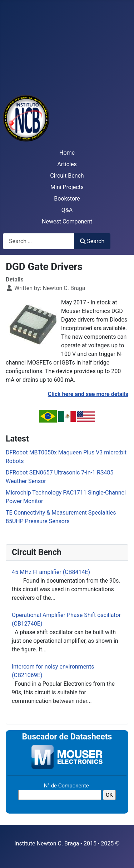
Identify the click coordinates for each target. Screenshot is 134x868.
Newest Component (67, 221)
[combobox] (39, 241)
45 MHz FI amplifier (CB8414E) (51, 572)
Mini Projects (67, 187)
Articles (67, 164)
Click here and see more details (88, 394)
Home (67, 153)
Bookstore (67, 199)
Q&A (67, 210)
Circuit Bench (67, 176)
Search (92, 241)
